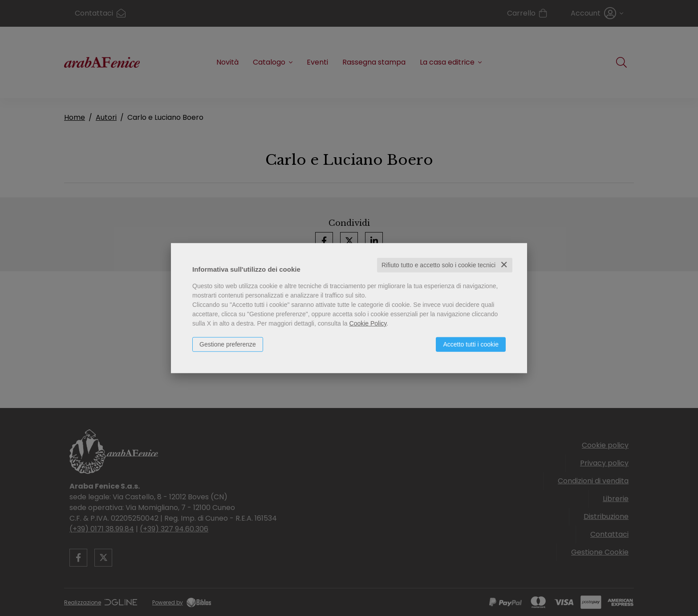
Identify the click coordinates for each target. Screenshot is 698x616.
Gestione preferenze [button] (228, 344)
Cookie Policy (368, 323)
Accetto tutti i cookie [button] (471, 344)
